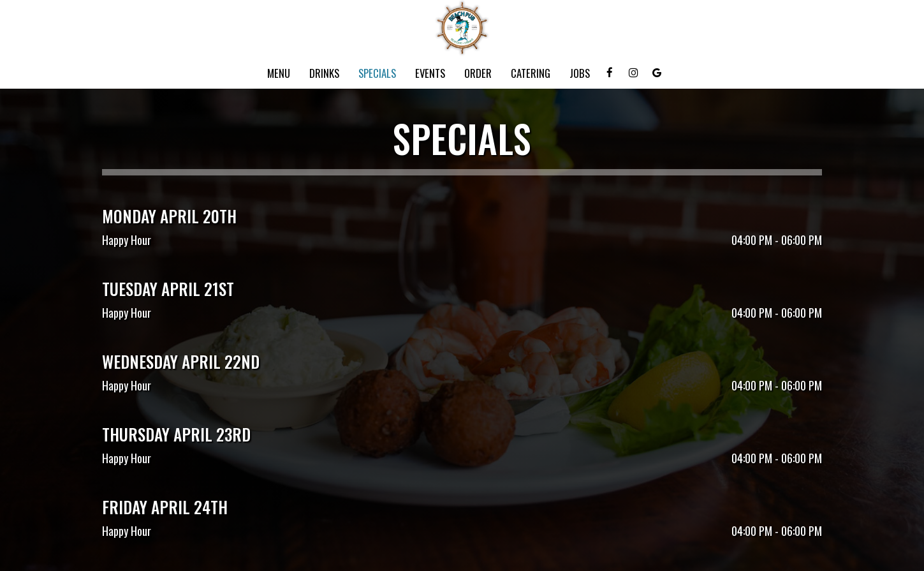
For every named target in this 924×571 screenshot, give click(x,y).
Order (478, 73)
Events (430, 73)
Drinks (324, 73)
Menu (279, 73)
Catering (531, 73)
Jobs (580, 73)
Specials (377, 73)
